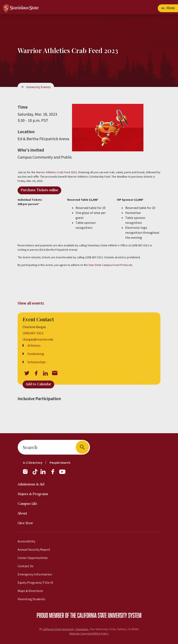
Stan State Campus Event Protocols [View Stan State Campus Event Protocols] (110, 265)
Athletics (34, 345)
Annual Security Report (34, 549)
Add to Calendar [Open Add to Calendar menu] (38, 384)
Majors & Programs (33, 494)
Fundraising (36, 354)
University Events (38, 87)
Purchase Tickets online (39, 190)
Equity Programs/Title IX (35, 582)
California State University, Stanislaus (65, 629)
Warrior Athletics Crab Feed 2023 (56, 172)
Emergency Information (35, 574)
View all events (31, 303)
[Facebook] (54, 474)
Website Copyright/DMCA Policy (89, 633)
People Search (60, 463)
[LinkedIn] (43, 474)
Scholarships (37, 362)
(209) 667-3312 (33, 333)
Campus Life (27, 504)
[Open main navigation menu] (168, 8)
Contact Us (25, 566)
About (22, 514)
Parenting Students (31, 599)
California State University (102, 615)
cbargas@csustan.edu (38, 339)
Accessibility (26, 541)
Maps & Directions (30, 591)
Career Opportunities (33, 558)
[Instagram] (27, 474)
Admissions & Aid (31, 484)
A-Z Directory (33, 463)
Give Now (25, 523)
